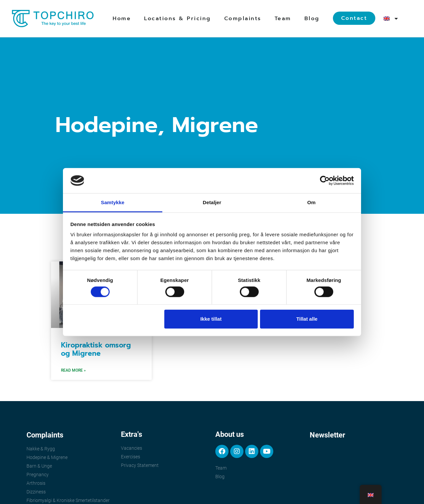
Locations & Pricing (178, 19)
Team (283, 19)
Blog (312, 19)
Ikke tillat (211, 319)
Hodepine (106, 125)
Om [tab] (311, 202)
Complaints (243, 19)
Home (122, 19)
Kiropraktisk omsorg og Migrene (96, 349)
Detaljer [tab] (212, 202)
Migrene (215, 125)
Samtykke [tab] (113, 202)
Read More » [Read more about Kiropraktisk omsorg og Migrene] (73, 370)
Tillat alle (307, 319)
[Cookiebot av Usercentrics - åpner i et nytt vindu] (325, 181)
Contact (354, 18)
